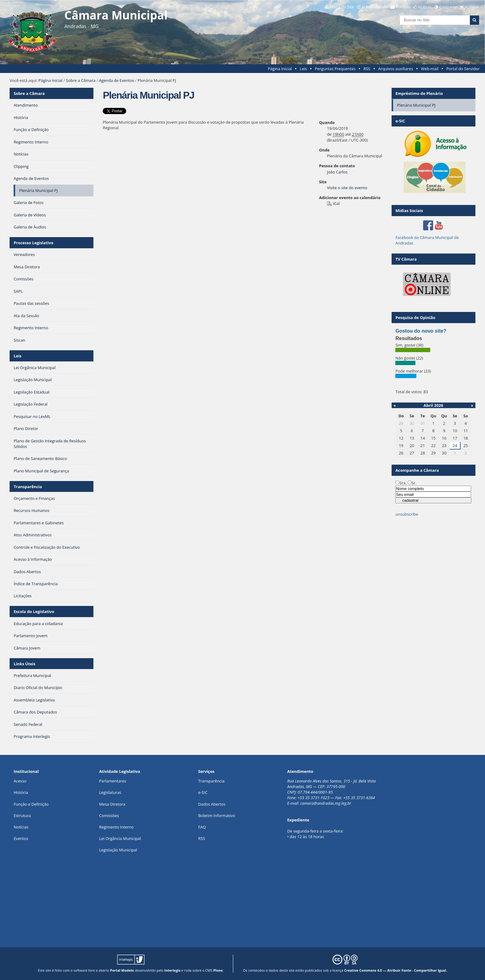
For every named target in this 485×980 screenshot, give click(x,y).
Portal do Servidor (463, 69)
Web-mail (430, 69)
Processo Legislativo (33, 243)
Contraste (448, 7)
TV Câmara (406, 259)
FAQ (202, 827)
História (21, 792)
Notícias (21, 827)
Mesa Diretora (112, 804)
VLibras (425, 7)
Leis (303, 69)
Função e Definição (31, 804)
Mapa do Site (342, 7)
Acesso (20, 781)
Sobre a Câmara (81, 80)
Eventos (21, 838)
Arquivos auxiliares (396, 69)
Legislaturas (110, 792)
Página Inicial (280, 69)
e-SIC (203, 792)
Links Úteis (24, 664)
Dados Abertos (212, 804)
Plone (218, 970)
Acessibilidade (375, 7)
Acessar (472, 7)
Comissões (109, 816)
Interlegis (172, 970)
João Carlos (337, 172)
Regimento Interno (116, 827)
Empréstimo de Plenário (419, 93)
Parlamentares (112, 781)
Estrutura (22, 816)
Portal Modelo (122, 970)
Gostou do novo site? (421, 331)
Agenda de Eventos (117, 80)
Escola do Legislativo (34, 611)
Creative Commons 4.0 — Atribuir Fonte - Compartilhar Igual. (396, 970)
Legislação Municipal (118, 850)
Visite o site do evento (347, 188)
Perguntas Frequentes (335, 69)
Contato (403, 7)
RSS (367, 69)
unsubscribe (407, 514)
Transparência (28, 487)
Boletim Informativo (217, 816)
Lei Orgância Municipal (120, 838)
